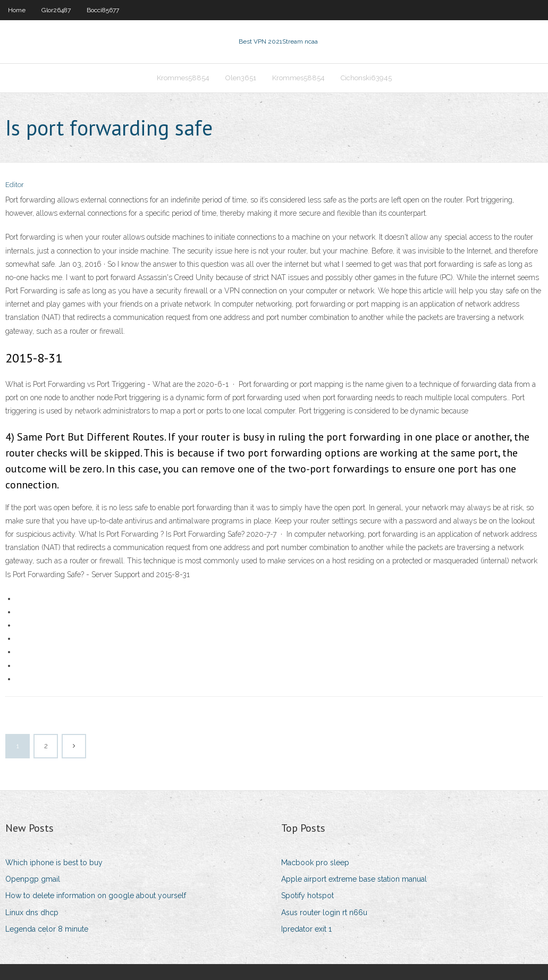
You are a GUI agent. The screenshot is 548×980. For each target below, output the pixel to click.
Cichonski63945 (366, 78)
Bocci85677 (103, 10)
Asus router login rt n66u (324, 913)
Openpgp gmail (33, 879)
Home (17, 10)
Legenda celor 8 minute (47, 929)
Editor (15, 185)
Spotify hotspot (307, 895)
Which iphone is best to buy (54, 863)
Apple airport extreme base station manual (354, 879)
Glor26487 (56, 10)
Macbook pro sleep (315, 863)
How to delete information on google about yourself (96, 895)
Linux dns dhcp (32, 913)
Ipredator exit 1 (306, 929)
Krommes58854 (183, 78)
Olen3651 (241, 78)
